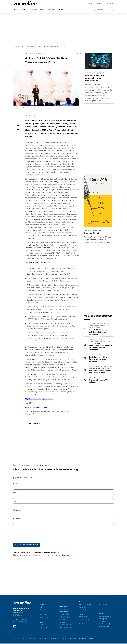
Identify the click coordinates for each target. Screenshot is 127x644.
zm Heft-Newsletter (62, 556)
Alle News (43, 605)
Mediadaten (100, 4)
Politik (42, 608)
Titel (15, 502)
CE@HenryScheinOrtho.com (36, 408)
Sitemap (64, 639)
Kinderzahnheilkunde (66, 625)
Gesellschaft (44, 613)
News (16, 10)
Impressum (55, 639)
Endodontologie (64, 615)
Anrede (16, 493)
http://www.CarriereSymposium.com (39, 399)
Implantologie (64, 612)
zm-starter (102, 609)
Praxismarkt (102, 622)
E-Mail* (16, 484)
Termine (35, 10)
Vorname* (17, 511)
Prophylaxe (83, 602)
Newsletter (110, 4)
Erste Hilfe (43, 625)
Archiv (44, 10)
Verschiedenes (103, 625)
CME (25, 10)
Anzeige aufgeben (104, 627)
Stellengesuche (104, 619)
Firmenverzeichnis (85, 620)
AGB (23, 639)
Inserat (53, 10)
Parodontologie (64, 610)
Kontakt (90, 4)
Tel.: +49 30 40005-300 (21, 620)
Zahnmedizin (44, 616)
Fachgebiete (63, 607)
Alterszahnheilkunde (66, 628)
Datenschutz (42, 639)
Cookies (32, 639)
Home (16, 47)
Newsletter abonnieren (25, 545)
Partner (16, 639)
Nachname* (18, 519)
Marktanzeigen (84, 617)
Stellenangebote (104, 617)
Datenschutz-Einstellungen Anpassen (82, 639)
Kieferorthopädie (65, 618)
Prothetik (62, 620)
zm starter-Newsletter (44, 556)
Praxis (42, 610)
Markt (63, 10)
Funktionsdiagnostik (85, 605)
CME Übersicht (44, 628)
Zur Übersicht (35, 424)
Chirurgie (62, 623)
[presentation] (28, 533)
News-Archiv (44, 618)
